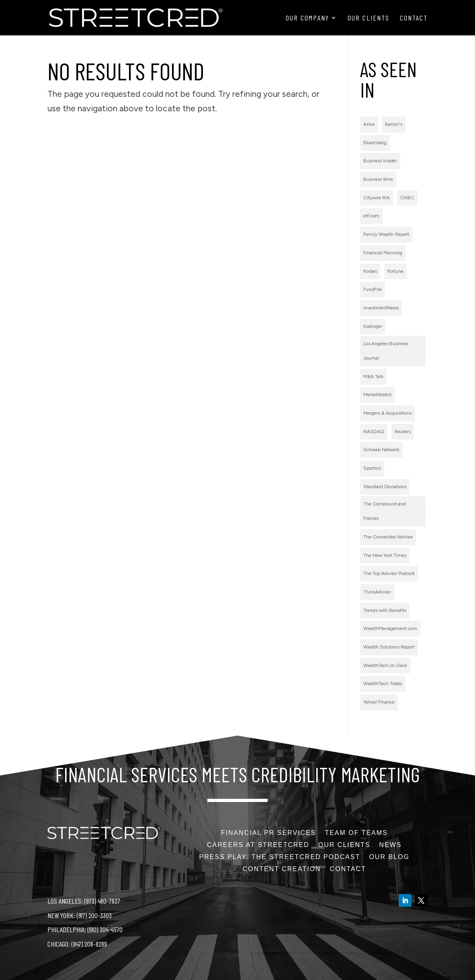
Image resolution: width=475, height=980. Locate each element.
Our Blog (389, 857)
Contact (414, 18)
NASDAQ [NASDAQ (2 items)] (374, 432)
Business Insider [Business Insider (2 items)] (380, 161)
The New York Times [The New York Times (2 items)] (385, 555)
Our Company (307, 18)
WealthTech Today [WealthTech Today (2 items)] (383, 683)
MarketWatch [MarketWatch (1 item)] (378, 395)
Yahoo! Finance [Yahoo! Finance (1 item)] (379, 702)
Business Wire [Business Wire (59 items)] (378, 179)
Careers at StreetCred (258, 845)
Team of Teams (356, 833)
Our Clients (369, 18)
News (390, 845)
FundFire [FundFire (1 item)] (373, 289)
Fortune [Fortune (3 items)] (395, 271)
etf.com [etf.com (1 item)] (371, 216)
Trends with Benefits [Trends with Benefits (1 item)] (385, 610)
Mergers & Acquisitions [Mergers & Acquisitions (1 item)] (387, 413)
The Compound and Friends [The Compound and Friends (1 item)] (385, 511)
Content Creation (282, 869)
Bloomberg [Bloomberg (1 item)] (375, 143)
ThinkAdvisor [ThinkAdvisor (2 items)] (377, 592)
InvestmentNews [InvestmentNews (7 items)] (381, 308)
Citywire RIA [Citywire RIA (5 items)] (377, 198)
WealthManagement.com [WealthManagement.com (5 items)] (390, 628)
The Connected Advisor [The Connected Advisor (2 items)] (388, 537)
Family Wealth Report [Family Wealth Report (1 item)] (386, 234)
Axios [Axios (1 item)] (369, 124)
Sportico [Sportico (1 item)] (372, 468)
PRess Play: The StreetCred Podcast (280, 857)
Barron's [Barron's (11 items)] (394, 124)
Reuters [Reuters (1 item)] (403, 432)
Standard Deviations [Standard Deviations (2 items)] (385, 487)
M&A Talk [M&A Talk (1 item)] (373, 376)
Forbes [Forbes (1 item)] (370, 271)
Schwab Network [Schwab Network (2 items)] (381, 450)
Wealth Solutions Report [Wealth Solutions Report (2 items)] (389, 647)
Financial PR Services (269, 833)
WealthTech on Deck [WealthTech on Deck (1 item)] (385, 665)
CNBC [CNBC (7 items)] (407, 198)
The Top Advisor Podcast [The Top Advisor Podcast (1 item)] (389, 573)
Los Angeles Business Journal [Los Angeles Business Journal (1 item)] (386, 351)
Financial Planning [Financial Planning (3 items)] (383, 253)
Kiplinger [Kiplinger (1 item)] (373, 326)
